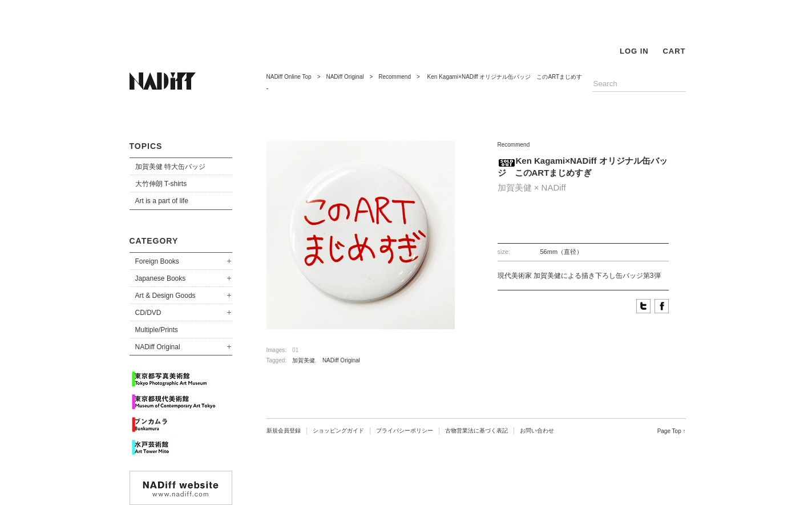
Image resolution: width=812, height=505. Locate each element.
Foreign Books (157, 261)
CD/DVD (148, 313)
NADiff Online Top (289, 77)
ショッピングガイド (338, 431)
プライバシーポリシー (405, 431)
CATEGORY (154, 241)
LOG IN (634, 51)
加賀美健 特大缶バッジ (170, 167)
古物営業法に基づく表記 (476, 431)
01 (295, 350)
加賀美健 (304, 360)
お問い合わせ (537, 431)
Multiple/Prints (157, 330)
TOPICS (146, 146)
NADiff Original (158, 347)
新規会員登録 (284, 431)
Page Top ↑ (672, 431)
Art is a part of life (162, 201)
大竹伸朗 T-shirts (161, 184)
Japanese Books (161, 278)
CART (674, 51)
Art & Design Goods (165, 296)
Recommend (395, 77)
